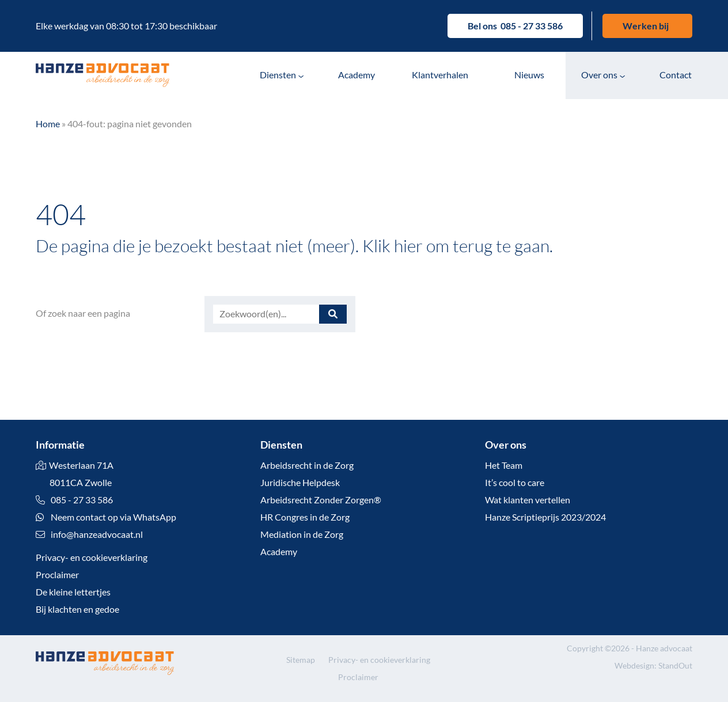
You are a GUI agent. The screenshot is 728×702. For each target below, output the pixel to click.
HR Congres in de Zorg (305, 517)
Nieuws (529, 75)
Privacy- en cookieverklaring (92, 557)
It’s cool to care (515, 482)
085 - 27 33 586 (532, 26)
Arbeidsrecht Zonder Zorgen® (321, 500)
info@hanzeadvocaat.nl (97, 534)
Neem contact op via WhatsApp (106, 517)
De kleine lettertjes (73, 592)
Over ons (599, 75)
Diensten (278, 75)
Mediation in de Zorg (302, 534)
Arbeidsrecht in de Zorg (307, 465)
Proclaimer (57, 574)
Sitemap (301, 660)
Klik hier (393, 245)
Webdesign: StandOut (653, 665)
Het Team (504, 465)
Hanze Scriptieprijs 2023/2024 (545, 517)
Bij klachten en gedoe (77, 609)
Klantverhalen (440, 75)
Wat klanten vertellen (528, 500)
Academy (357, 75)
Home (48, 124)
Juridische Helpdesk (300, 482)
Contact (676, 75)
